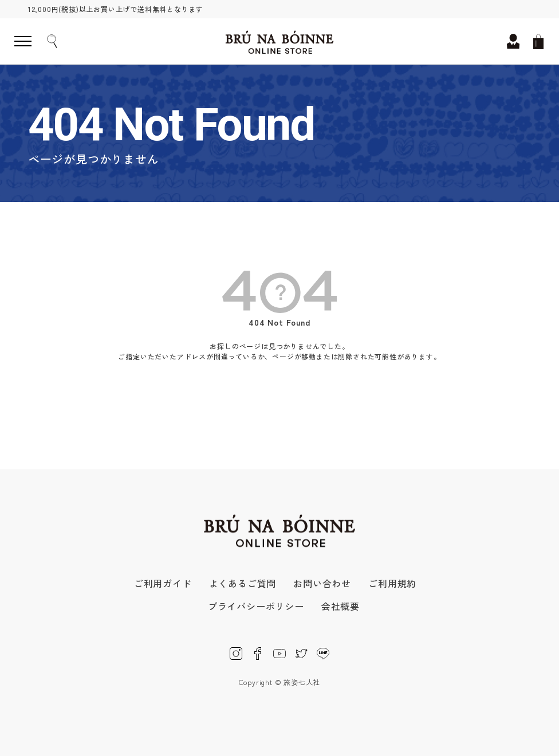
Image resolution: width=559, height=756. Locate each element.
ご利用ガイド (163, 583)
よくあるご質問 (243, 583)
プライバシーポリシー (256, 606)
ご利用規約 (392, 583)
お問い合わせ (322, 583)
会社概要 (340, 606)
